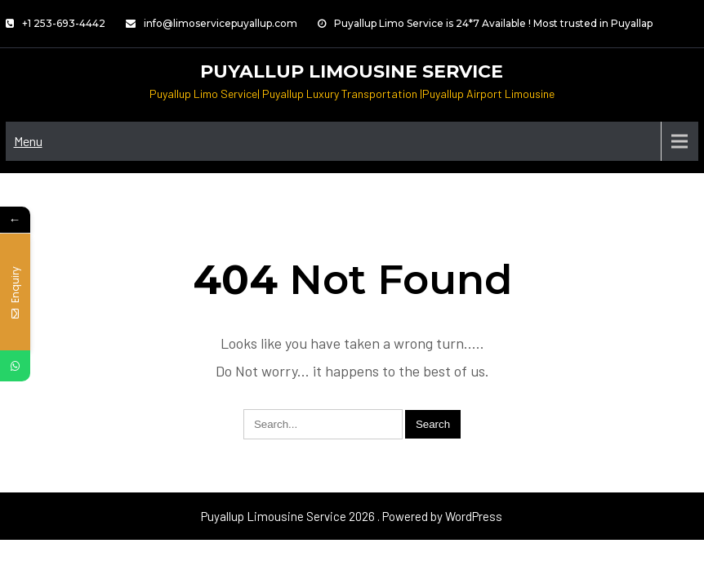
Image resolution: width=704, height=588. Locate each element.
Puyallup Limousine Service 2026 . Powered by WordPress (352, 516)
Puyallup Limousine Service (352, 71)
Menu (28, 141)
